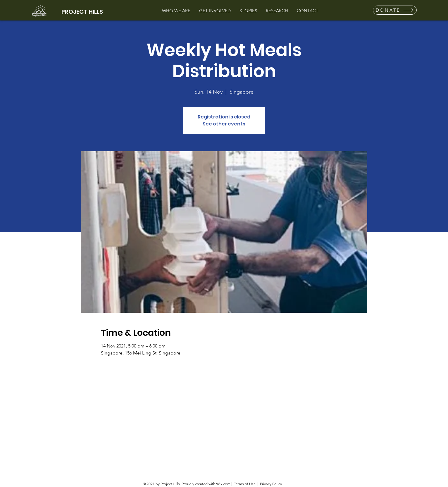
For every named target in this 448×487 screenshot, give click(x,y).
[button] (395, 10)
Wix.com (223, 484)
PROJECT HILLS (82, 12)
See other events (224, 124)
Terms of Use (245, 484)
